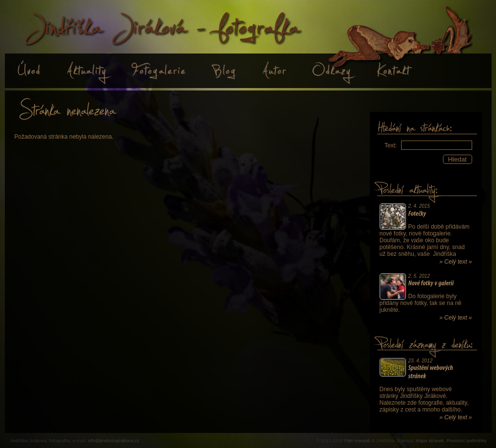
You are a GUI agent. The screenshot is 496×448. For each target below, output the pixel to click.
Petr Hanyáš (358, 440)
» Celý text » (456, 262)
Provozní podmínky (466, 440)
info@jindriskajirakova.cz (114, 440)
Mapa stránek (430, 440)
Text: (391, 145)
